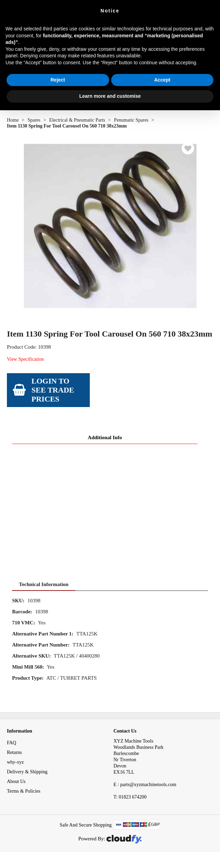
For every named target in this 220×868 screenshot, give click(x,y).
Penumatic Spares (131, 120)
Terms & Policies (24, 791)
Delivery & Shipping (27, 772)
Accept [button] (162, 80)
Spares (34, 120)
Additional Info (105, 437)
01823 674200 (130, 797)
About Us (16, 781)
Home (13, 120)
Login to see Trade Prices (53, 390)
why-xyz (15, 762)
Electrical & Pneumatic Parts (77, 120)
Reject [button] (58, 80)
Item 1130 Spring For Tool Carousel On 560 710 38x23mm (67, 126)
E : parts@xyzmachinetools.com (145, 785)
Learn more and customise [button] (110, 96)
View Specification (25, 359)
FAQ (12, 743)
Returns (15, 752)
